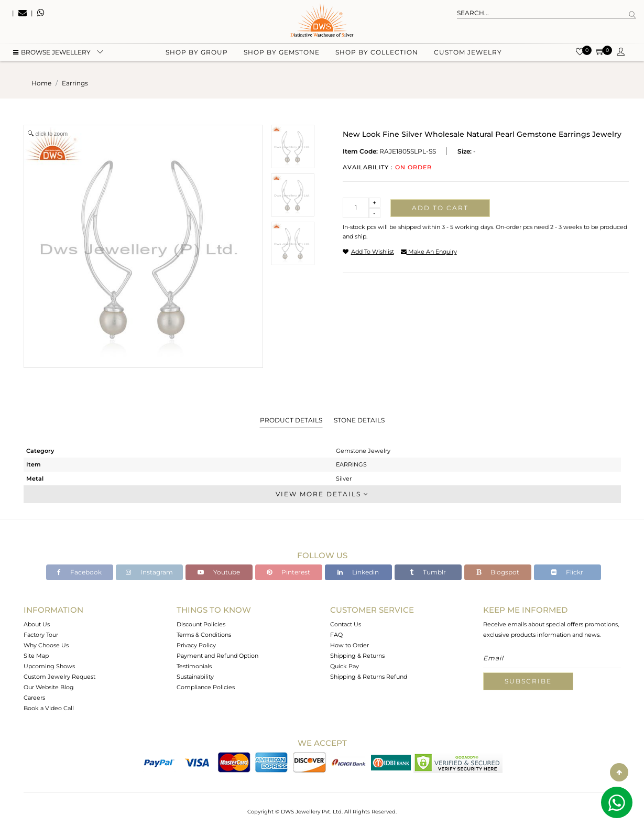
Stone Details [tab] (359, 420)
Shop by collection (377, 53)
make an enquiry (429, 252)
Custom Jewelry (468, 53)
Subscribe (528, 681)
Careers (34, 698)
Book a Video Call (49, 708)
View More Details (322, 494)
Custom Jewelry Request (59, 677)
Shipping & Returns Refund (369, 677)
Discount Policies (201, 624)
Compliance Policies (206, 687)
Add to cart (440, 208)
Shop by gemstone (282, 53)
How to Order (350, 645)
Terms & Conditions (204, 635)
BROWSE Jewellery (52, 53)
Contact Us (346, 624)
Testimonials (194, 666)
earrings (75, 83)
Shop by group (197, 53)
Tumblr (428, 572)
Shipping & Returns (357, 656)
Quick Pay (345, 666)
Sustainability (195, 677)
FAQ (336, 635)
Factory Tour (41, 635)
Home (41, 83)
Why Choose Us (46, 645)
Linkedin (358, 572)
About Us (37, 624)
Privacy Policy (196, 645)
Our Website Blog (49, 687)
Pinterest (288, 572)
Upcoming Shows (49, 666)
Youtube (219, 572)
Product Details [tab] (291, 420)
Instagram (149, 572)
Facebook (79, 572)
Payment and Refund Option (217, 656)
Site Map (36, 656)
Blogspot (498, 572)
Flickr (567, 572)
